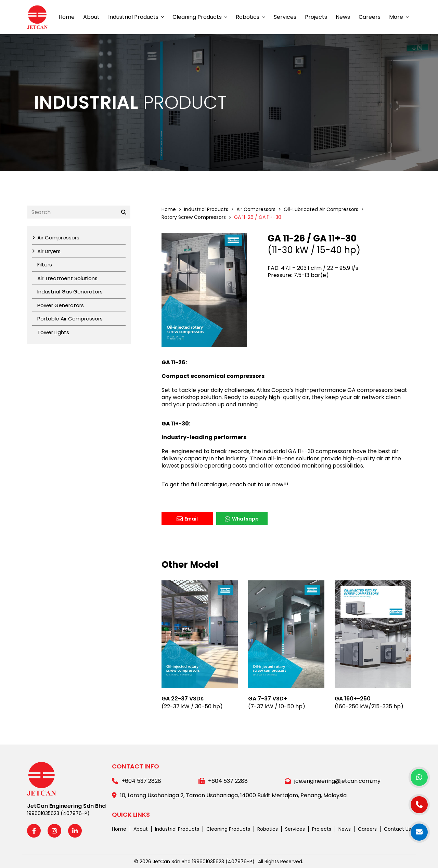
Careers (367, 829)
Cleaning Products (228, 829)
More (400, 17)
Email (187, 519)
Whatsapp (242, 519)
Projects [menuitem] (316, 17)
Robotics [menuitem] (251, 17)
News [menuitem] (343, 17)
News (345, 829)
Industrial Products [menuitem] (137, 17)
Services (295, 829)
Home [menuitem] (67, 17)
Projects (322, 829)
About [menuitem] (91, 17)
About (141, 829)
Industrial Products (177, 829)
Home (119, 829)
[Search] (124, 212)
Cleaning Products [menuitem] (201, 17)
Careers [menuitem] (370, 17)
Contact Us (397, 829)
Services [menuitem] (285, 17)
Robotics (268, 829)
